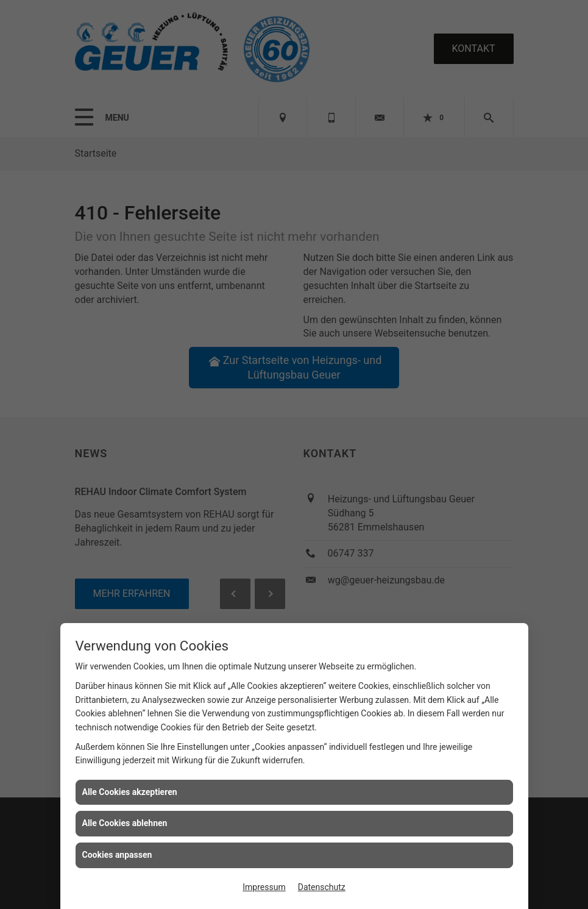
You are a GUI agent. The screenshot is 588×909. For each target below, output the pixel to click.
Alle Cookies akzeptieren (130, 792)
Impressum (264, 887)
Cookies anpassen (117, 855)
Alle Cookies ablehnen (125, 823)
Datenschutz (322, 887)
